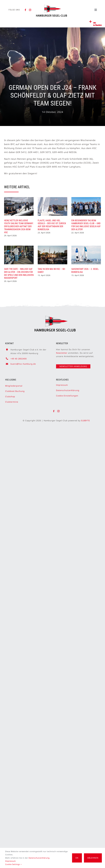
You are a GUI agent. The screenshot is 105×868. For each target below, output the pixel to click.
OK (77, 858)
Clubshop (10, 395)
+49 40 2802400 (19, 357)
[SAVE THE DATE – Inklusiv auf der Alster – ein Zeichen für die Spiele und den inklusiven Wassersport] (19, 255)
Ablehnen (93, 858)
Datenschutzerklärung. (39, 858)
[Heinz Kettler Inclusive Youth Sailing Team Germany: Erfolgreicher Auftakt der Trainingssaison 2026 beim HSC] (19, 206)
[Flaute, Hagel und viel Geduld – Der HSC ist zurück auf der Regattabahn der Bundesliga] (52, 206)
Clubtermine (12, 401)
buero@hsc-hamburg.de (23, 363)
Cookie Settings (13, 864)
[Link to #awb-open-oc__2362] (91, 22)
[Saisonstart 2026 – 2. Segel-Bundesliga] (86, 255)
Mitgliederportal (14, 384)
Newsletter (62, 352)
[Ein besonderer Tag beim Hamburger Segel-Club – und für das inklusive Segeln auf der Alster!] (86, 206)
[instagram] (30, 10)
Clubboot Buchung (15, 390)
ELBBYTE (87, 420)
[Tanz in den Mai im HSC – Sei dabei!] (52, 255)
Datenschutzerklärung (68, 389)
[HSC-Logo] (52, 6)
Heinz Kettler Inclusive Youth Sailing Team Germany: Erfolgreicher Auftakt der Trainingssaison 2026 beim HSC (19, 226)
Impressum (62, 384)
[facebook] (25, 10)
